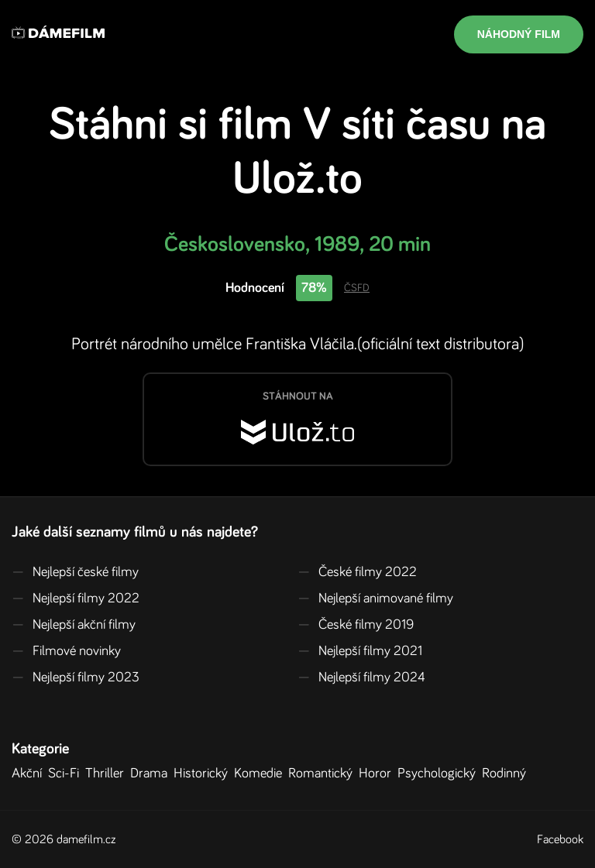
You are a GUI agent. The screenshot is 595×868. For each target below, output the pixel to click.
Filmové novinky (66, 651)
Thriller (108, 774)
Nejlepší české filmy (75, 572)
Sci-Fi (67, 774)
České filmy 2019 (356, 625)
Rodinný (507, 774)
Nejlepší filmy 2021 (360, 651)
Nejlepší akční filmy (74, 625)
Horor (378, 774)
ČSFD (357, 288)
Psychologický (440, 774)
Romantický (323, 774)
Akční (30, 774)
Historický (204, 774)
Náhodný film (519, 34)
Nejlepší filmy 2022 (76, 599)
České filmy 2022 (357, 572)
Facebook (560, 839)
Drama (152, 774)
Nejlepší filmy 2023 (76, 678)
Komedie (261, 774)
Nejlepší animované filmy (375, 599)
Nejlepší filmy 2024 (361, 678)
